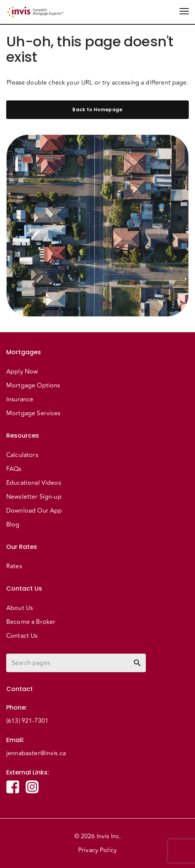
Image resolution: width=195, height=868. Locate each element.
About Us (20, 608)
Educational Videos (34, 483)
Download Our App (34, 511)
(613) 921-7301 (27, 721)
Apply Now (22, 372)
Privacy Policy (97, 850)
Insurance (20, 399)
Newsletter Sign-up (34, 497)
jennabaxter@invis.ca (36, 753)
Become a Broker (31, 622)
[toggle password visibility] (137, 663)
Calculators (22, 455)
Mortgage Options (33, 386)
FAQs (14, 469)
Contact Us (22, 636)
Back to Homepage (97, 110)
